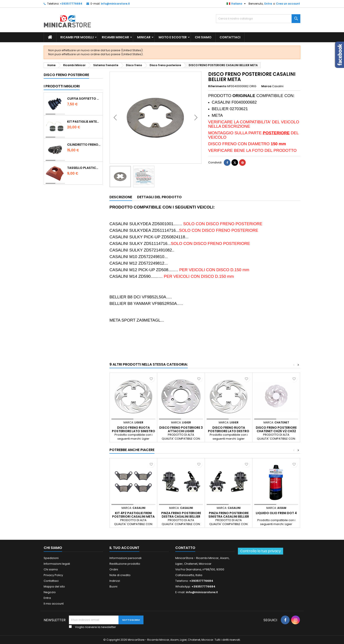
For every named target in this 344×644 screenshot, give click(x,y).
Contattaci (230, 37)
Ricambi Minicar (115, 37)
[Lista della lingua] (237, 4)
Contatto (185, 548)
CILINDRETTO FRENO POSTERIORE (84, 145)
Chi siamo (203, 37)
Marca (266, 86)
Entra (268, 4)
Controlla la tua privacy (261, 551)
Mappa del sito (54, 586)
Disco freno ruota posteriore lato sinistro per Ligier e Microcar (133, 431)
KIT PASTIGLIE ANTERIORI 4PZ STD (84, 122)
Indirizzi (115, 581)
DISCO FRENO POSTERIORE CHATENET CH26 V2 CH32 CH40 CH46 (276, 431)
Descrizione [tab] (121, 197)
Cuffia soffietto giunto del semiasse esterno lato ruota (84, 99)
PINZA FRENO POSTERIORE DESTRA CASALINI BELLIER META (181, 517)
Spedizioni (51, 558)
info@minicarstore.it (115, 4)
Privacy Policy (53, 575)
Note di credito (120, 575)
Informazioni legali (57, 564)
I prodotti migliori (62, 86)
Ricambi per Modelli (77, 37)
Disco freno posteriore (66, 75)
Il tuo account (124, 548)
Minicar (144, 37)
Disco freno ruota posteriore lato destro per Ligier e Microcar (229, 431)
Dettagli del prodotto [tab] (159, 197)
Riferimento (217, 86)
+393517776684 (71, 4)
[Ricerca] (258, 19)
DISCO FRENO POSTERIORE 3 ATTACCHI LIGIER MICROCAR (181, 431)
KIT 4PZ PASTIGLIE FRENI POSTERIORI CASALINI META (133, 515)
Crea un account (288, 4)
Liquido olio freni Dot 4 (276, 513)
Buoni (113, 586)
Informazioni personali (125, 558)
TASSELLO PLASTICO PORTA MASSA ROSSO (84, 168)
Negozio (50, 592)
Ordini (114, 569)
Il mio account (54, 604)
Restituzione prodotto (125, 564)
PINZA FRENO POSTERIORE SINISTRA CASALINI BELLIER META (229, 517)
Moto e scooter (173, 37)
